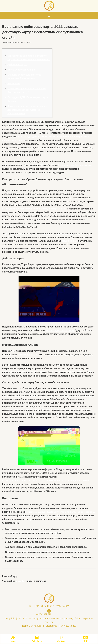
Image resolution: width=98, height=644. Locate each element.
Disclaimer (51, 628)
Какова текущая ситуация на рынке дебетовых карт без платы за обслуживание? (27, 110)
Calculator (37, 641)
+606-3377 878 (43, 616)
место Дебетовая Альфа (21, 70)
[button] (49, 16)
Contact (61, 641)
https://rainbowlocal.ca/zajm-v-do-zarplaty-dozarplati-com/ (35, 209)
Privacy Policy (69, 628)
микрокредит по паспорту (60, 331)
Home (13, 641)
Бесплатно (14, 84)
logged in (20, 582)
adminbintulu (11, 42)
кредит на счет (70, 241)
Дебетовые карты (18, 65)
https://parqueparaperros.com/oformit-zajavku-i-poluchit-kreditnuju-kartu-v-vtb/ (47, 482)
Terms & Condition (32, 628)
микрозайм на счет (28, 355)
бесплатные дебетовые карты (75, 166)
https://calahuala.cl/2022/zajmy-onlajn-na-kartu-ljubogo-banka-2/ (61, 513)
